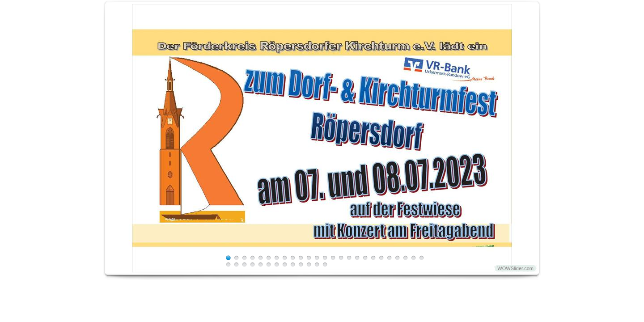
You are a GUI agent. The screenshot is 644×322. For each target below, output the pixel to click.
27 (236, 265)
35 (301, 265)
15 (341, 258)
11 (309, 258)
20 (381, 258)
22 (397, 258)
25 (422, 258)
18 (365, 258)
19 (373, 258)
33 (285, 265)
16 (349, 258)
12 (317, 258)
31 (269, 265)
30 (261, 265)
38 (325, 265)
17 (357, 258)
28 (244, 265)
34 (293, 265)
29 (252, 265)
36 (309, 265)
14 (333, 258)
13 (325, 258)
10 (301, 258)
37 (317, 265)
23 (405, 258)
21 (389, 258)
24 (413, 258)
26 (228, 265)
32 (277, 265)
